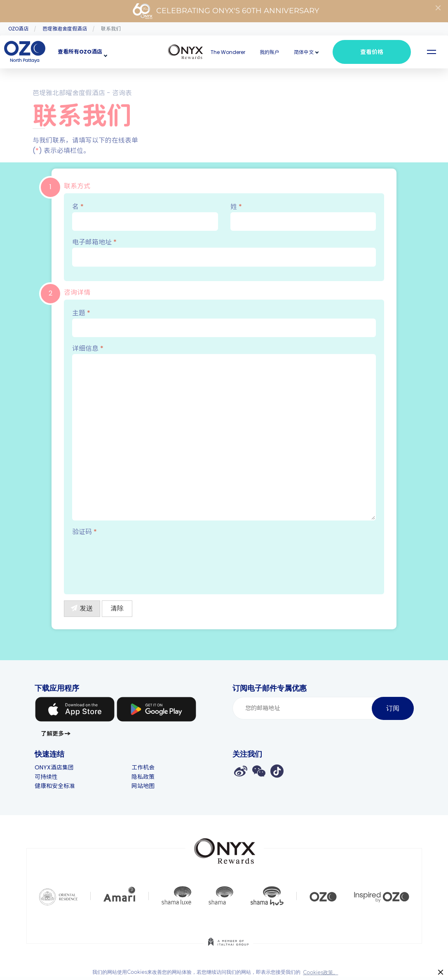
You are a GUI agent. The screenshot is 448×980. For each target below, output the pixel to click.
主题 (224, 323)
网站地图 (143, 786)
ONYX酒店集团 (54, 767)
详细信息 (224, 432)
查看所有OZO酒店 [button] (80, 52)
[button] (304, 52)
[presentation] (135, 560)
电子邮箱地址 (224, 252)
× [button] (441, 972)
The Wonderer (228, 52)
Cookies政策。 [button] (320, 973)
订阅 (393, 708)
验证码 (84, 532)
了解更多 (52, 734)
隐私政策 (143, 777)
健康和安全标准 (55, 786)
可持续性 (46, 777)
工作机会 (143, 767)
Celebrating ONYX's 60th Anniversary (226, 11)
